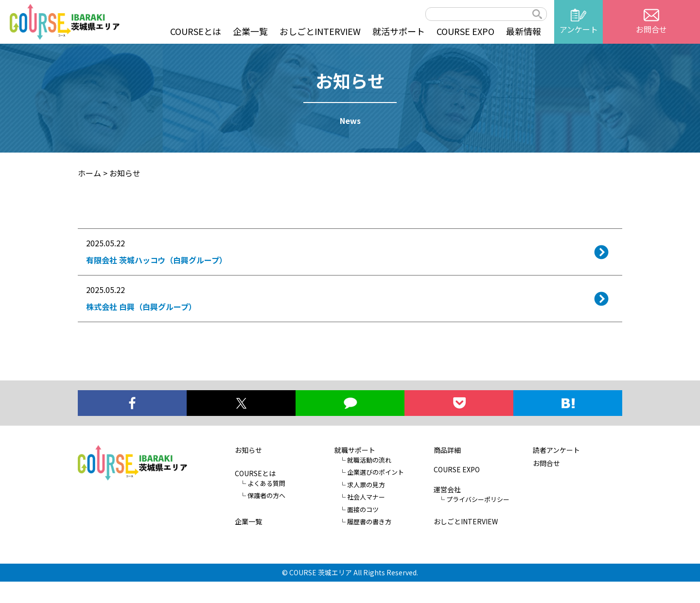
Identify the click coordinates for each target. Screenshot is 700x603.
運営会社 (447, 511)
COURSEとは (196, 31)
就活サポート (399, 31)
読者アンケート (556, 471)
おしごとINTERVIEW (320, 31)
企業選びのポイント (376, 494)
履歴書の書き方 (369, 543)
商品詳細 (447, 471)
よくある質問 (266, 505)
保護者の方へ (266, 517)
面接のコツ (363, 531)
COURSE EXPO (465, 31)
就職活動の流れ (369, 481)
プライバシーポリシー (478, 521)
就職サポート (355, 471)
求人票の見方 (366, 506)
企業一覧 (250, 31)
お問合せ (546, 484)
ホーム (89, 173)
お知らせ (248, 471)
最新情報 (524, 31)
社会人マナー (366, 519)
